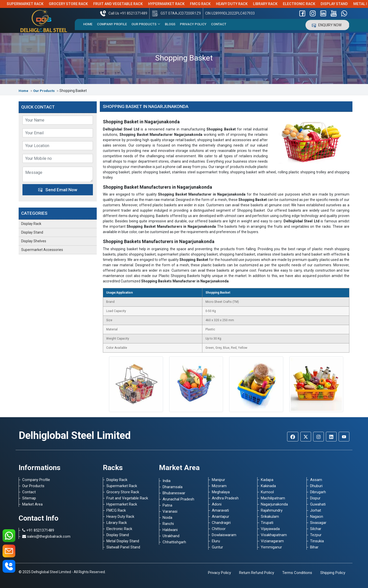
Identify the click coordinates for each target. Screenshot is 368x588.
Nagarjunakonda (274, 504)
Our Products (146, 24)
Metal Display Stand (123, 541)
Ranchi (168, 524)
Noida (167, 518)
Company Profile (112, 24)
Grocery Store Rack (76, 4)
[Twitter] (306, 437)
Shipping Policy (333, 573)
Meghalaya (221, 492)
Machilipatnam (273, 498)
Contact (219, 24)
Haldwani (170, 530)
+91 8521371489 (38, 530)
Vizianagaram (272, 541)
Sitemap (29, 498)
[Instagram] (318, 437)
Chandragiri (221, 523)
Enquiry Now (327, 25)
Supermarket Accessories (42, 250)
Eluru (216, 541)
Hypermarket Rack (174, 4)
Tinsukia (317, 541)
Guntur (217, 547)
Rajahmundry (272, 510)
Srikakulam (270, 517)
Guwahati (318, 504)
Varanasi (170, 511)
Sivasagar (318, 523)
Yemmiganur (271, 547)
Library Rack (273, 4)
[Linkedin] (331, 437)
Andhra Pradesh (225, 498)
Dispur (315, 498)
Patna (167, 505)
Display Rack (31, 224)
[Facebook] (293, 437)
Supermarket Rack (33, 4)
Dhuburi (316, 486)
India (167, 481)
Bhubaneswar (174, 493)
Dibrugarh (318, 492)
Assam (316, 480)
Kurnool (267, 492)
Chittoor (219, 529)
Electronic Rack (307, 4)
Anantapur (220, 517)
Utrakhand (171, 536)
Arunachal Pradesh (178, 499)
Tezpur (316, 535)
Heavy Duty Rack (239, 4)
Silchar (316, 529)
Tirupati (267, 523)
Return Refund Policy (257, 573)
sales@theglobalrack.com (46, 536)
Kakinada (268, 486)
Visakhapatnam (274, 535)
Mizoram (219, 486)
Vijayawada (270, 529)
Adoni (217, 504)
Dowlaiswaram (224, 535)
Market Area (32, 504)
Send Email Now (58, 190)
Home (88, 24)
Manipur (218, 480)
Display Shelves (34, 241)
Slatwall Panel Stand (123, 547)
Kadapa (267, 480)
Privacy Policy (193, 24)
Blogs (170, 24)
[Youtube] (344, 437)
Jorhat (316, 510)
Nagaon (317, 517)
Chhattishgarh (174, 542)
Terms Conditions (297, 573)
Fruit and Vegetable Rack (126, 4)
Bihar (314, 547)
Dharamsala (173, 487)
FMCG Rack (208, 4)
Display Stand (342, 4)
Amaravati (220, 510)
